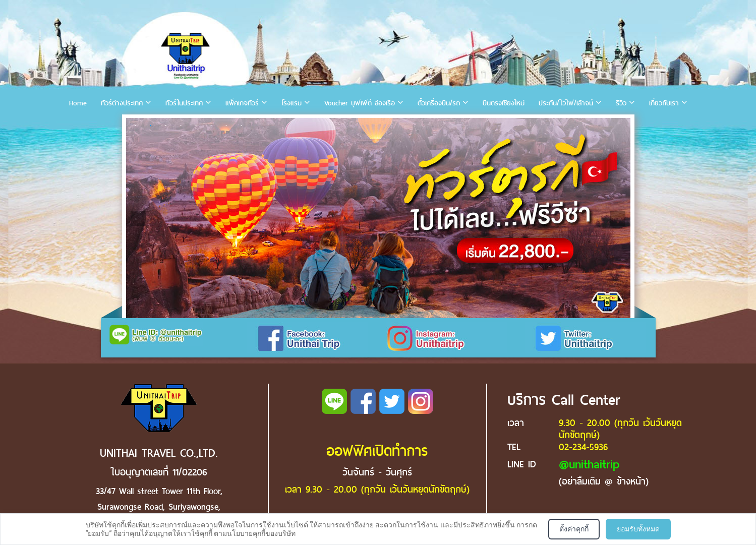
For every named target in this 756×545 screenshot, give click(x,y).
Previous (138, 218)
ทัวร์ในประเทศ (184, 103)
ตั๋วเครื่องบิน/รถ (439, 103)
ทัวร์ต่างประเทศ (122, 103)
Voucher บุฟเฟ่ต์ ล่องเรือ (360, 103)
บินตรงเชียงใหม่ (504, 103)
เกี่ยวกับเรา (664, 103)
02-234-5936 (583, 447)
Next (618, 218)
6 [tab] (211, 126)
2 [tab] (151, 126)
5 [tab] (196, 126)
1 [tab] (136, 126)
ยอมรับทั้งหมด (638, 529)
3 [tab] (166, 126)
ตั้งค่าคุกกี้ (574, 529)
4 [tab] (181, 126)
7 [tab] (226, 126)
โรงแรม (292, 103)
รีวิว (621, 103)
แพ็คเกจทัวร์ (242, 103)
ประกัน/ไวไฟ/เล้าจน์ (566, 103)
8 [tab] (242, 126)
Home (78, 103)
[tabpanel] (378, 218)
